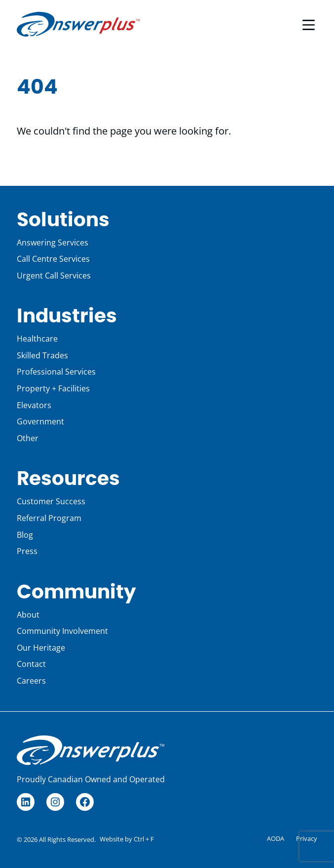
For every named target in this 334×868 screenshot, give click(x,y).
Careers (31, 681)
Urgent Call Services (54, 276)
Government (40, 421)
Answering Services (53, 243)
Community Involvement (62, 631)
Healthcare (37, 339)
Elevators (34, 405)
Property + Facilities (53, 388)
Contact (31, 664)
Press (27, 551)
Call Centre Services (53, 259)
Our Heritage (41, 648)
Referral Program (49, 518)
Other (28, 438)
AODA (276, 838)
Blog (25, 535)
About (28, 615)
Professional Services (56, 372)
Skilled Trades (42, 355)
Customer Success (51, 501)
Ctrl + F (144, 839)
